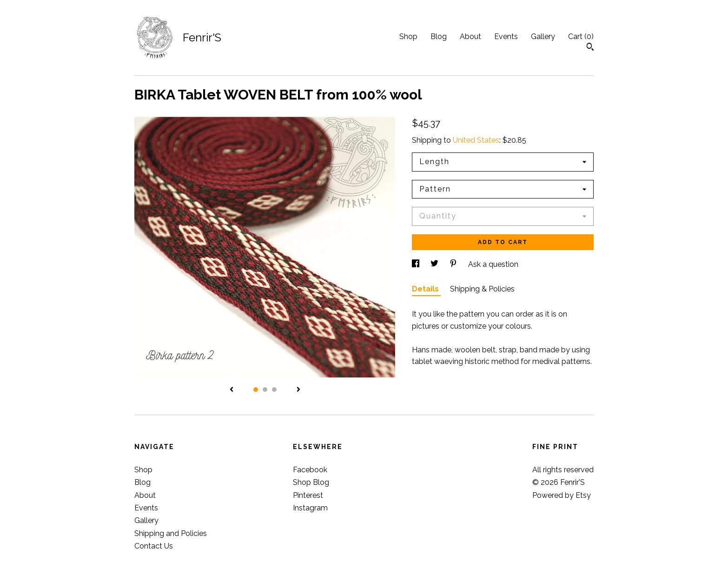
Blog (439, 36)
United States (476, 140)
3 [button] (274, 390)
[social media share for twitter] (435, 264)
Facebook (310, 470)
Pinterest (308, 495)
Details (426, 289)
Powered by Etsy (562, 495)
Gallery (543, 36)
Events (506, 36)
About (470, 36)
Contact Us (154, 546)
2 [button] (265, 390)
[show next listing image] (298, 390)
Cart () (581, 36)
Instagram (310, 508)
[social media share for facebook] (417, 264)
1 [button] (256, 390)
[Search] (590, 48)
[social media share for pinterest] (454, 264)
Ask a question (493, 264)
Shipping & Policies (482, 289)
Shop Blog (311, 482)
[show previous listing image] (232, 390)
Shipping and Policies (171, 533)
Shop (408, 36)
